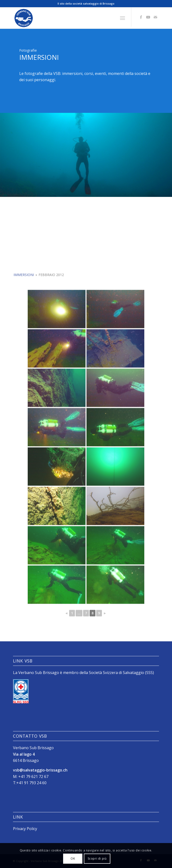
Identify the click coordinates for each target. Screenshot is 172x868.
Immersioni (24, 312)
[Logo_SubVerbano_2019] (72, 18)
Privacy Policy (25, 829)
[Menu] (122, 18)
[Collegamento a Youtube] (148, 17)
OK (73, 859)
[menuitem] (122, 18)
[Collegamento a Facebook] (141, 17)
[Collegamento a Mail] (155, 17)
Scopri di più (97, 859)
